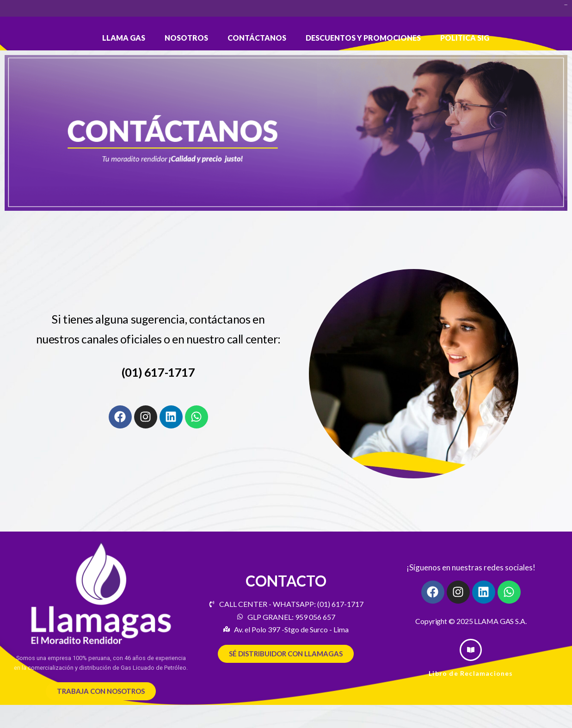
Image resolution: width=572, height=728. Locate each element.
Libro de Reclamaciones (471, 673)
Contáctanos (257, 38)
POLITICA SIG (465, 38)
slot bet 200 (566, 5)
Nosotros (186, 38)
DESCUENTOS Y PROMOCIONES (363, 38)
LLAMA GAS (124, 38)
